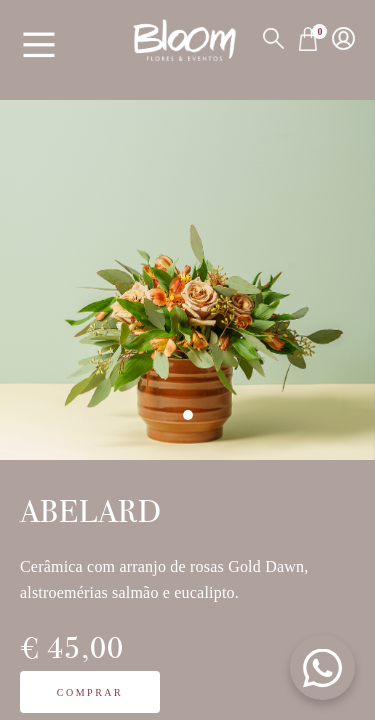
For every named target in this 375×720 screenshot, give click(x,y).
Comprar (90, 692)
